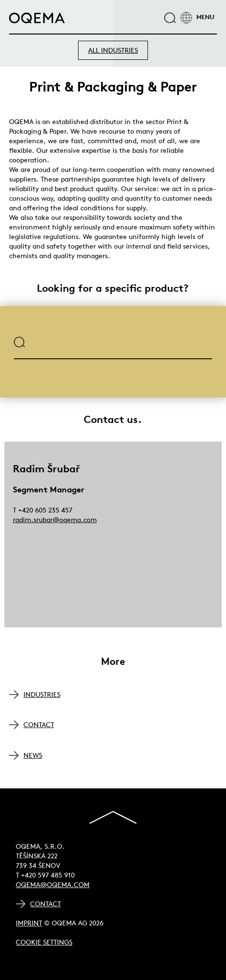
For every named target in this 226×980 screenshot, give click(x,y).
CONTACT (39, 725)
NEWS (33, 755)
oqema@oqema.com (53, 885)
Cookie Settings (44, 942)
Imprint (29, 923)
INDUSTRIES (42, 695)
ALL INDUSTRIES (113, 50)
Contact (45, 904)
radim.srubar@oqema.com (55, 520)
